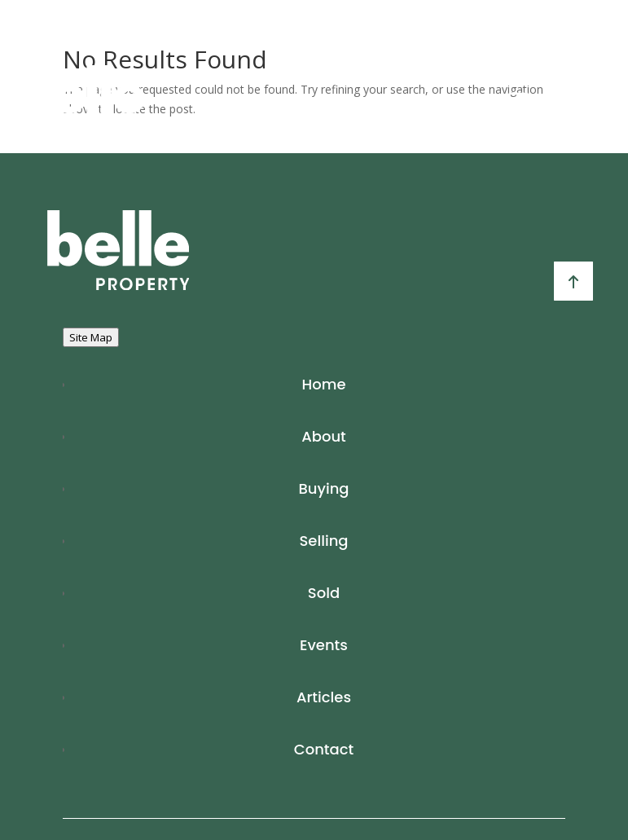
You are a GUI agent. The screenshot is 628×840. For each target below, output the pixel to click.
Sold (324, 593)
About (324, 436)
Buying (323, 488)
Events (324, 645)
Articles (324, 697)
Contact (324, 749)
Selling (323, 541)
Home (324, 384)
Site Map (91, 337)
